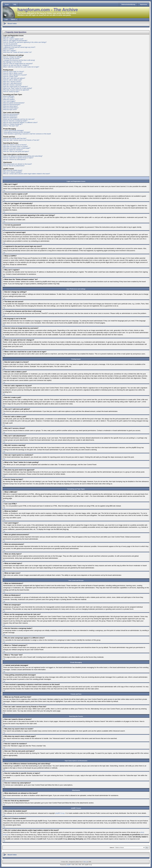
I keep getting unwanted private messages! (17, 132)
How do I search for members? (13, 150)
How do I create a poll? (11, 77)
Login (6, 19)
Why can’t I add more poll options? (14, 78)
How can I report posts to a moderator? (16, 87)
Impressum (144, 4)
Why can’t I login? (9, 37)
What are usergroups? (10, 118)
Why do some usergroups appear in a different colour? (20, 123)
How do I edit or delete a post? (13, 73)
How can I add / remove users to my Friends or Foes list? (21, 140)
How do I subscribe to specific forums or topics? (18, 158)
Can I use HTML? (9, 98)
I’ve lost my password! (10, 44)
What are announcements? (12, 105)
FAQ (15, 4)
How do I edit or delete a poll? (13, 80)
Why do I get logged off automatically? (15, 41)
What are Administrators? (11, 114)
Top (4, 191)
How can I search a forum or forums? (15, 145)
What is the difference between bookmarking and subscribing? (23, 156)
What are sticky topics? (11, 106)
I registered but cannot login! (12, 46)
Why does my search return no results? (16, 146)
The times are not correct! (11, 59)
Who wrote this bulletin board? (13, 170)
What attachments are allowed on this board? (18, 164)
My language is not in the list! (12, 62)
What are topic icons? (10, 110)
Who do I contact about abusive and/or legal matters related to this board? (27, 174)
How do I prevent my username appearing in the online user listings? (25, 42)
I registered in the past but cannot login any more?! (19, 47)
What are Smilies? (9, 100)
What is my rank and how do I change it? (16, 65)
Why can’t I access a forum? (12, 82)
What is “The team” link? (11, 126)
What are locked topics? (11, 108)
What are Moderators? (10, 116)
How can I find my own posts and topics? (16, 151)
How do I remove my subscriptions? (14, 159)
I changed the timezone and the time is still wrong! (19, 60)
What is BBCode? (9, 96)
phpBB (69, 865)
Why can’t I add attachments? (13, 83)
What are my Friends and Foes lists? (15, 138)
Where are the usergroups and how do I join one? (19, 119)
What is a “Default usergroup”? (13, 124)
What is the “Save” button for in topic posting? (18, 88)
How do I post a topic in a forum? (14, 72)
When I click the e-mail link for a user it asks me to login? (21, 67)
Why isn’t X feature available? (13, 172)
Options (13, 19)
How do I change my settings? (13, 57)
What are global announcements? (14, 103)
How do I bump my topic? (11, 92)
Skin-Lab (86, 862)
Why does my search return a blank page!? (17, 148)
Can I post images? (9, 101)
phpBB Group (60, 813)
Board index (12, 24)
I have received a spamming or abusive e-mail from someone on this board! (27, 134)
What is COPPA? (9, 49)
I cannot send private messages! (13, 130)
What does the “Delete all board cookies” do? (17, 52)
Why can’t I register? (10, 51)
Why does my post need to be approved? (16, 90)
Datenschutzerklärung (128, 4)
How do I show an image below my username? (18, 64)
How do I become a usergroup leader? (15, 121)
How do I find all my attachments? (14, 166)
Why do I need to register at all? (13, 39)
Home (7, 4)
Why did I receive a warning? (12, 85)
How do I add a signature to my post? (15, 75)
